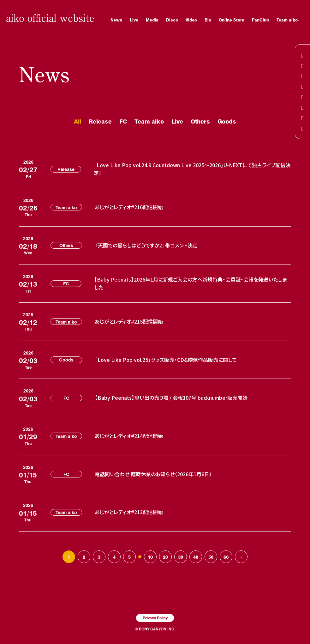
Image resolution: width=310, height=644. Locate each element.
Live (177, 121)
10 (150, 557)
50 (211, 557)
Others (200, 121)
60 (226, 557)
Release (100, 121)
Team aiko (149, 121)
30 (181, 557)
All (77, 121)
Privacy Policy (155, 618)
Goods (227, 121)
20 (165, 557)
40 (196, 557)
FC (123, 121)
